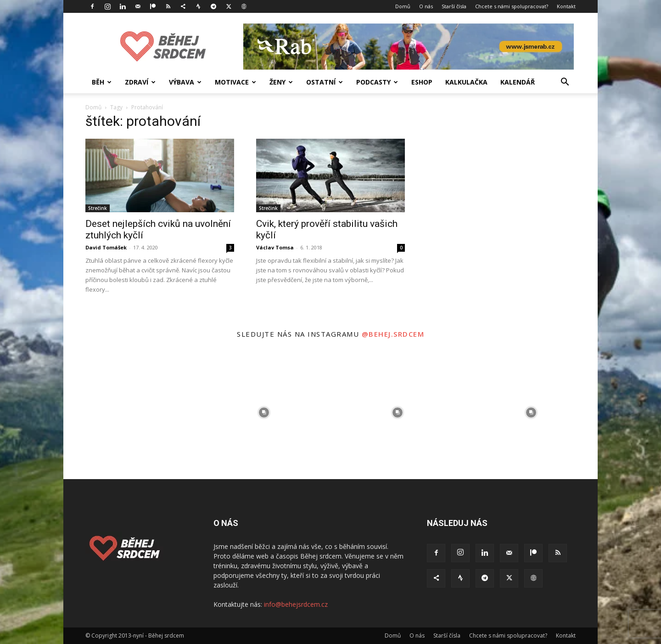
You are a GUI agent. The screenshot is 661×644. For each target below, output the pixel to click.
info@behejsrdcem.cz (296, 604)
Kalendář (518, 82)
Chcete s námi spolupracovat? (512, 6)
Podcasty (377, 82)
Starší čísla (454, 6)
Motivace (235, 82)
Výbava (185, 82)
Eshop (422, 82)
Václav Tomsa (275, 247)
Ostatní (325, 82)
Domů (403, 6)
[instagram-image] (130, 412)
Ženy (281, 82)
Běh (102, 82)
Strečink (98, 208)
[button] (565, 83)
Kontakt (566, 6)
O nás (426, 6)
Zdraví (140, 82)
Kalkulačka (466, 82)
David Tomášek (106, 247)
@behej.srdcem (393, 334)
